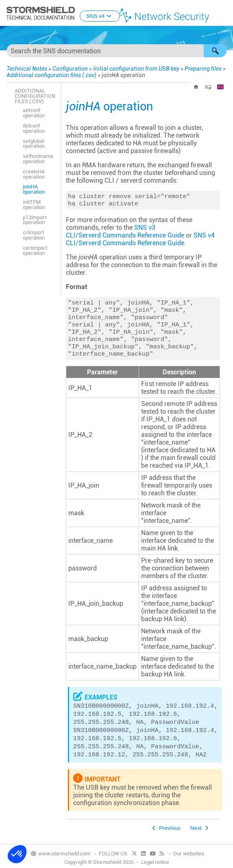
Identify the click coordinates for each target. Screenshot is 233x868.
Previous (170, 836)
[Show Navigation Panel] (223, 13)
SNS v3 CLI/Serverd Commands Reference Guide (125, 233)
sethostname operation (38, 159)
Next (196, 836)
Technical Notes (27, 69)
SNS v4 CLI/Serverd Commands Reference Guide (140, 241)
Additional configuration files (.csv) (51, 75)
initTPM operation (34, 205)
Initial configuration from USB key (136, 69)
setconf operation (34, 113)
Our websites (189, 862)
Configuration (70, 69)
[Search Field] (116, 51)
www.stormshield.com (60, 862)
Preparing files (203, 69)
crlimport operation (34, 235)
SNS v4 (100, 16)
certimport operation (35, 250)
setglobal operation (34, 144)
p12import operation (35, 220)
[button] (215, 51)
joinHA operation (34, 189)
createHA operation (34, 174)
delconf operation (34, 128)
